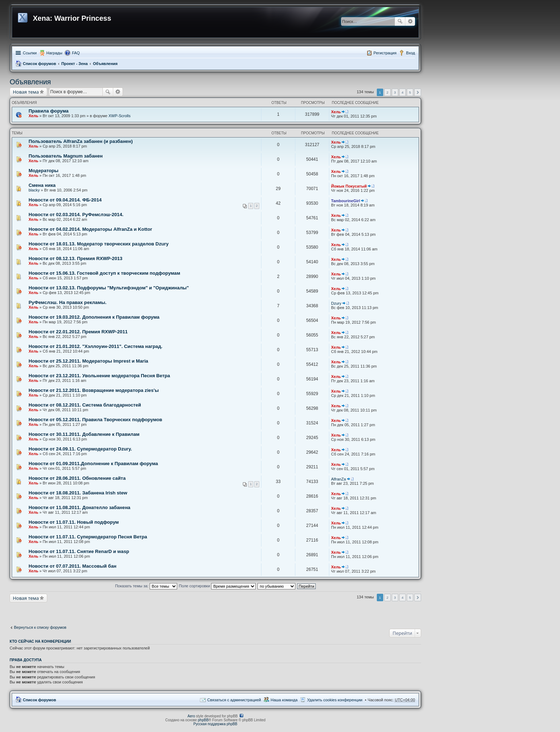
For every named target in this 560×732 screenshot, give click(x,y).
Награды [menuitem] (54, 53)
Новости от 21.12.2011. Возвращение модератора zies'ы (94, 390)
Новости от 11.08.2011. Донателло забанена (79, 507)
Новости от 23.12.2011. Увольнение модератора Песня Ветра (99, 376)
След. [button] (418, 92)
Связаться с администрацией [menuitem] (234, 700)
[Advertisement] (67, 611)
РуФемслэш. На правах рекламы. (67, 302)
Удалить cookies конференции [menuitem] (335, 700)
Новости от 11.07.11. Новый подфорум (74, 522)
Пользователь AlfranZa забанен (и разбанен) (81, 141)
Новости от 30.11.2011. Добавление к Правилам (84, 434)
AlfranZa (339, 479)
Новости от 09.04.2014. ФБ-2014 (65, 200)
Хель (33, 116)
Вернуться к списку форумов (40, 627)
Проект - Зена (75, 64)
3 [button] (395, 92)
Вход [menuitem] (411, 53)
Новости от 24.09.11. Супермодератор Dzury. (80, 449)
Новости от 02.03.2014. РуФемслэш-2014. (76, 215)
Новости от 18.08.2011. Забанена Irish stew (78, 493)
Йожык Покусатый (349, 186)
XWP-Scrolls (120, 116)
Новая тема (26, 92)
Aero (191, 716)
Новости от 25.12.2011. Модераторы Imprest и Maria (88, 361)
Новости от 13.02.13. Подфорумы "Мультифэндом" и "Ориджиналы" (109, 288)
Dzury (336, 303)
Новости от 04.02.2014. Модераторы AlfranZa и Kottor (90, 229)
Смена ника (42, 185)
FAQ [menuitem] (76, 53)
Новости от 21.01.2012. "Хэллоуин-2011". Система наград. (96, 346)
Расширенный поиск (410, 21)
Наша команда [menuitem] (284, 700)
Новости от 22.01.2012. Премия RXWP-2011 (78, 332)
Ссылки (30, 53)
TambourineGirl (346, 201)
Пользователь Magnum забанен (66, 156)
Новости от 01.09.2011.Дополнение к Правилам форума (93, 464)
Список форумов (39, 64)
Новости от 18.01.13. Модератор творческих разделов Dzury (99, 244)
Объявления (105, 64)
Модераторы (44, 171)
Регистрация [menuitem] (385, 53)
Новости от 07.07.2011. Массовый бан (72, 566)
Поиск (400, 21)
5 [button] (410, 92)
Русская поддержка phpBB (215, 724)
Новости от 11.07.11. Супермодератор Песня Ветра (88, 537)
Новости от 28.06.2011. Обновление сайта (77, 478)
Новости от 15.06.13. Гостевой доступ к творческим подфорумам (104, 273)
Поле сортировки (217, 586)
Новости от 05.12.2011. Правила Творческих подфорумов (95, 420)
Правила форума (49, 111)
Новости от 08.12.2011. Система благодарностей (85, 405)
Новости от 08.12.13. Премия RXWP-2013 (76, 258)
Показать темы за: (146, 586)
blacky (34, 190)
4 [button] (402, 92)
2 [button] (387, 92)
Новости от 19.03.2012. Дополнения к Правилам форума (94, 317)
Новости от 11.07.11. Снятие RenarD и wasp (79, 551)
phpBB (203, 720)
